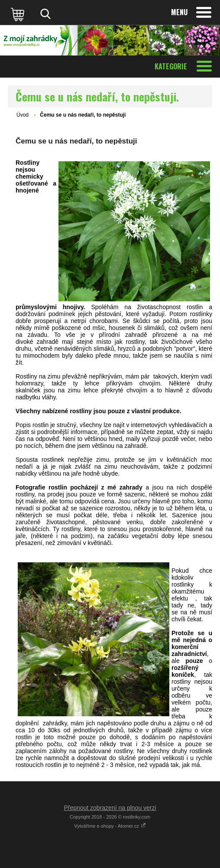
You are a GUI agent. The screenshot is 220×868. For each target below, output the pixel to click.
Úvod (23, 115)
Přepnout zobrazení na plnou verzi (110, 808)
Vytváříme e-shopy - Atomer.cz (110, 826)
